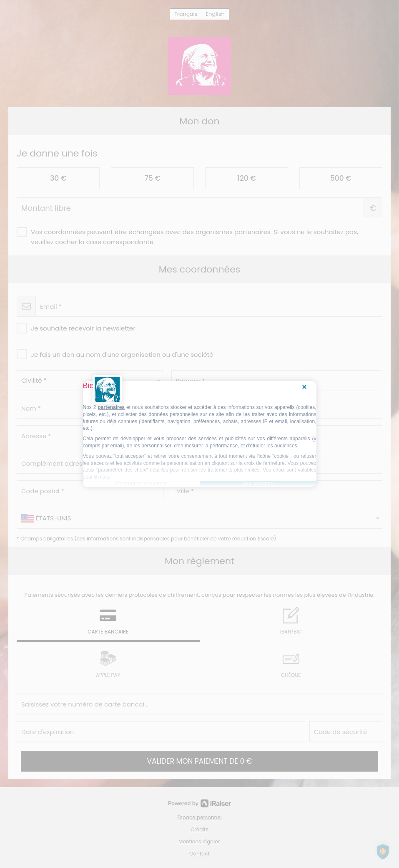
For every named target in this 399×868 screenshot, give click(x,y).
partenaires (111, 407)
